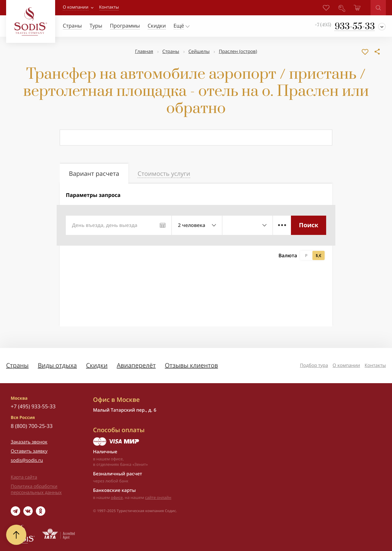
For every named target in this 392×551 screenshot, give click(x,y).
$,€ (318, 255)
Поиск (309, 225)
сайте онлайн (158, 497)
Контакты (375, 365)
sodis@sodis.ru (27, 460)
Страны (171, 51)
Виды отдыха (57, 365)
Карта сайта (24, 477)
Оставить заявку (29, 451)
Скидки (97, 365)
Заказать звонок (29, 442)
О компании (76, 7)
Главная (144, 51)
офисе (117, 497)
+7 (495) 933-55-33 (33, 406)
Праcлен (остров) (238, 51)
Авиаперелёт (136, 365)
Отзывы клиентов (191, 365)
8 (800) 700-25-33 (32, 426)
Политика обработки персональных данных (36, 489)
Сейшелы (199, 51)
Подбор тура (314, 365)
